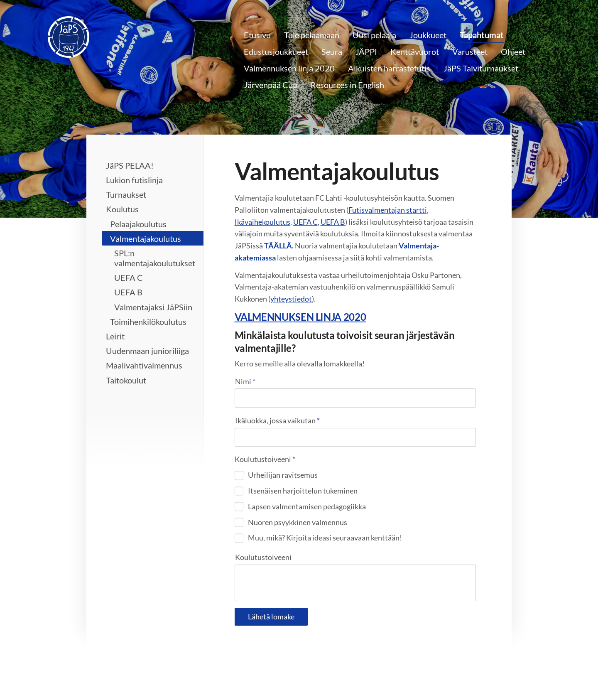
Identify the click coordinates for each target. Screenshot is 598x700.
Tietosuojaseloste (332, 675)
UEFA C (305, 222)
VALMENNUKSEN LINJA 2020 (300, 317)
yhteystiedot (291, 299)
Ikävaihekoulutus (262, 222)
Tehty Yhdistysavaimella (451, 675)
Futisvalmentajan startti (388, 210)
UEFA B (333, 222)
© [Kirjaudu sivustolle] (125, 675)
